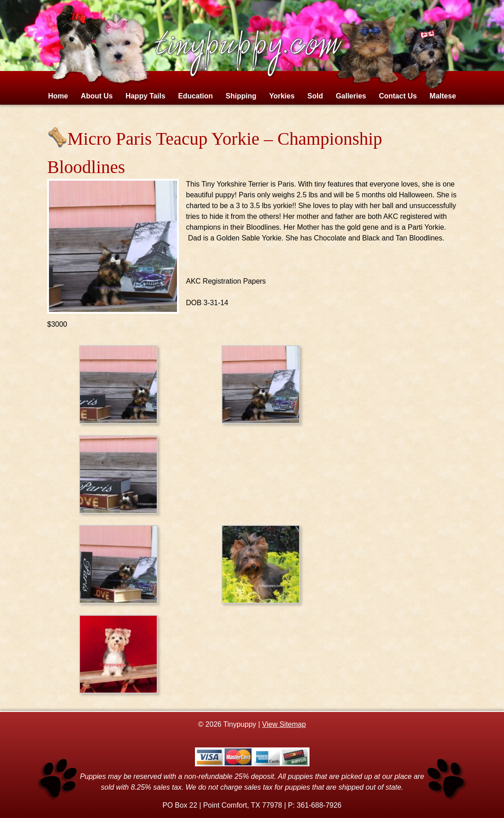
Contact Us (398, 96)
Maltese (443, 96)
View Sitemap (284, 724)
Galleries (351, 96)
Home (58, 96)
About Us (97, 96)
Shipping (241, 96)
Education (195, 96)
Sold (315, 96)
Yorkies (282, 96)
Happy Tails (145, 96)
